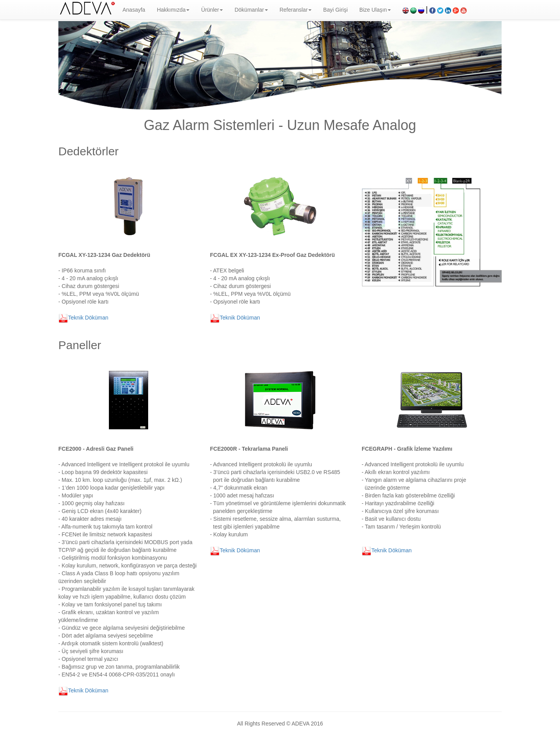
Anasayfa (134, 10)
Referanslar (296, 10)
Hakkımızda (173, 10)
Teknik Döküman (83, 318)
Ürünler (212, 10)
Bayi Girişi (335, 10)
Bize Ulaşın (375, 10)
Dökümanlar (251, 10)
